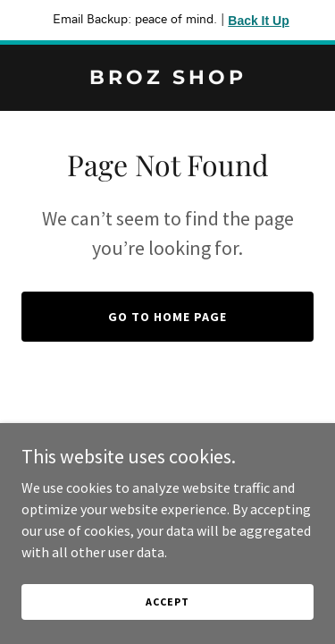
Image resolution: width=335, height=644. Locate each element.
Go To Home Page (167, 317)
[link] (167, 79)
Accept (167, 602)
